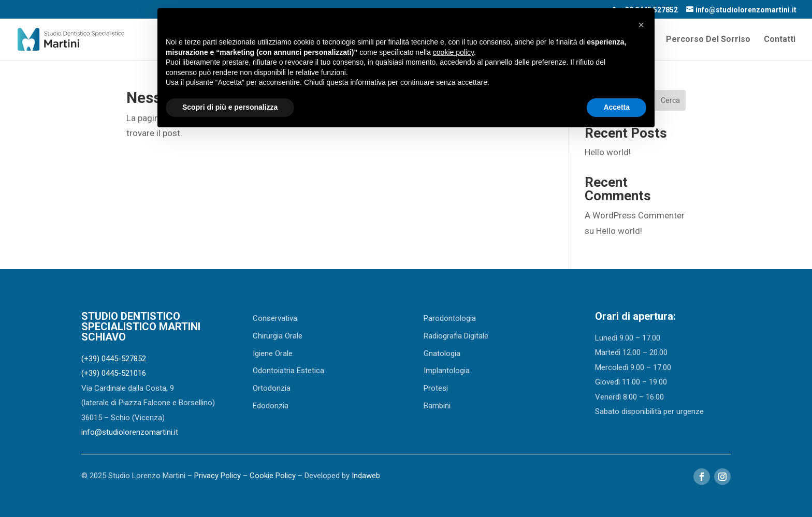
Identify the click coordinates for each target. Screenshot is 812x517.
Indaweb (366, 476)
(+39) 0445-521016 (114, 373)
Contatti (780, 40)
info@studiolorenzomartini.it (130, 432)
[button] (641, 25)
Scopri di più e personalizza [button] (230, 107)
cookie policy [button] (453, 52)
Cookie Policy (273, 476)
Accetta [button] (617, 107)
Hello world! (608, 152)
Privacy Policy (218, 476)
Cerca (670, 100)
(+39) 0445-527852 (114, 359)
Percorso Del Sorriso (708, 40)
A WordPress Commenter (635, 215)
